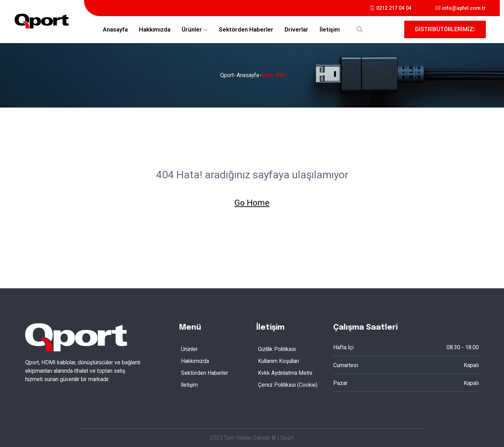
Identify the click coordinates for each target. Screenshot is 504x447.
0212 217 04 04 (387, 8)
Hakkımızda (155, 29)
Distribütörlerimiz (445, 29)
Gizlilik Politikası (278, 349)
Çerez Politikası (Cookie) (289, 384)
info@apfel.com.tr (460, 8)
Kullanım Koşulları (279, 361)
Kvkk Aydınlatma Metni (286, 373)
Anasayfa (115, 29)
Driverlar (296, 29)
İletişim (330, 29)
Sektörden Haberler (246, 29)
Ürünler (192, 29)
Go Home (252, 203)
